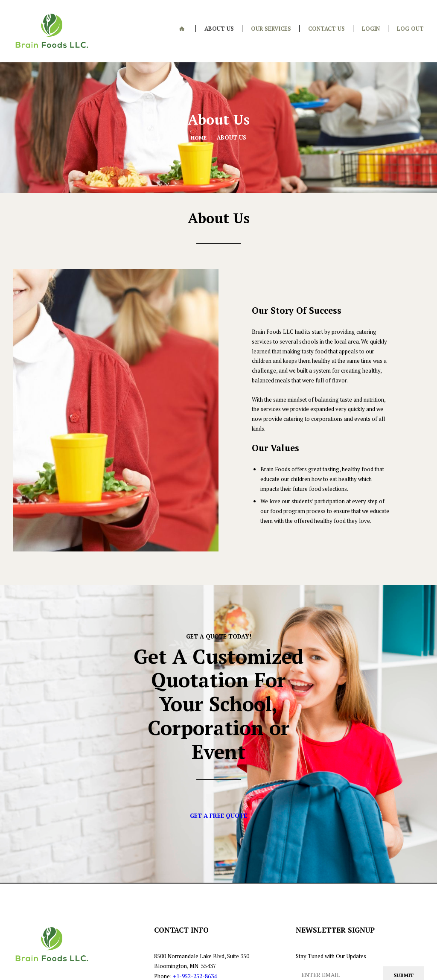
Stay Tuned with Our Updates (331, 878)
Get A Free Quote (219, 736)
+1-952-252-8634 (194, 898)
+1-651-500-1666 (195, 907)
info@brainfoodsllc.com (184, 917)
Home (199, 128)
